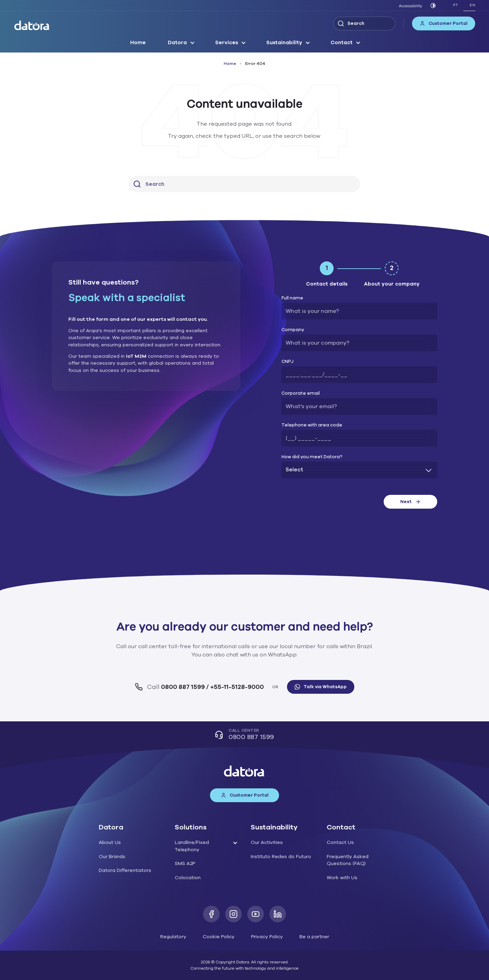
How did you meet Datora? (312, 457)
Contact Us (340, 842)
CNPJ (287, 362)
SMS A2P (185, 863)
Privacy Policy (267, 937)
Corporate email (301, 393)
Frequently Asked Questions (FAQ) (348, 860)
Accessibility (410, 6)
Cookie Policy (219, 937)
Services (227, 42)
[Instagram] (233, 914)
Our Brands (112, 857)
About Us (110, 842)
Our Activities (267, 842)
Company (293, 330)
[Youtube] (256, 914)
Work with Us (342, 878)
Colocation (188, 878)
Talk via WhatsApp (321, 687)
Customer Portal (444, 23)
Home (138, 42)
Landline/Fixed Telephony (192, 846)
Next (410, 502)
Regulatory (173, 937)
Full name (292, 298)
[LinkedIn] (278, 914)
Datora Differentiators (125, 870)
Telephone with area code (312, 425)
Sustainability (284, 42)
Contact (342, 42)
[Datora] (32, 25)
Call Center (244, 735)
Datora (177, 42)
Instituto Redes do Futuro (281, 857)
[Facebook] (211, 914)
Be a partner (314, 937)
